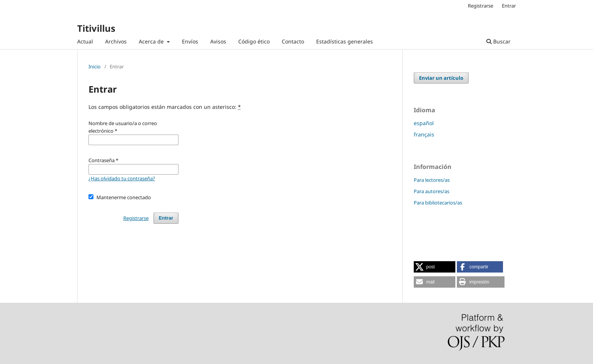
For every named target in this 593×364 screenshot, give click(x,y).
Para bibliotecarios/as (438, 203)
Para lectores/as (432, 180)
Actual (85, 41)
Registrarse (480, 6)
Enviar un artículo (441, 78)
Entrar (509, 6)
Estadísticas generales (345, 41)
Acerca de (152, 41)
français (424, 134)
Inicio (95, 67)
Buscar (498, 41)
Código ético (254, 41)
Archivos (116, 41)
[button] (435, 267)
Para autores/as (432, 191)
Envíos (190, 41)
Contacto (293, 41)
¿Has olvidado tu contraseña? (122, 178)
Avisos (218, 41)
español (424, 123)
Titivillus (96, 28)
